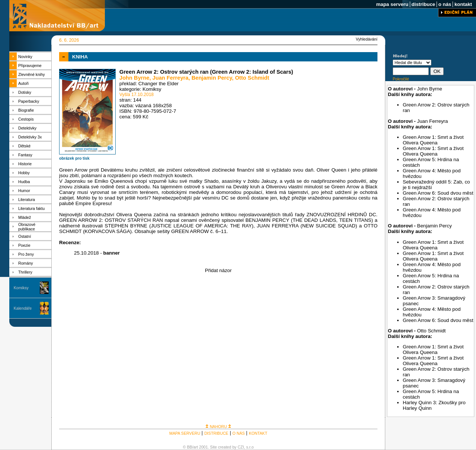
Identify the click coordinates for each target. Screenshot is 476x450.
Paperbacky (29, 101)
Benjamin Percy (212, 78)
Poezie (24, 245)
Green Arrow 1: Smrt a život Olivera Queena (433, 140)
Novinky (25, 57)
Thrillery (25, 272)
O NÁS (239, 433)
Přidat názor (218, 270)
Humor (24, 191)
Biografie (26, 110)
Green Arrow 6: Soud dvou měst (438, 193)
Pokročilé (401, 79)
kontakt (463, 4)
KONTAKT (258, 433)
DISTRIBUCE (216, 433)
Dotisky (25, 92)
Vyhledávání (367, 39)
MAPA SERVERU (185, 433)
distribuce (423, 4)
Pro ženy (26, 254)
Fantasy (25, 155)
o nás (445, 4)
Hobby (24, 173)
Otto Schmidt (252, 78)
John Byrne (134, 78)
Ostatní (25, 236)
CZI (241, 447)
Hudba (24, 182)
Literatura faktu (31, 208)
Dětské (24, 146)
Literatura (27, 200)
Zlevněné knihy (32, 74)
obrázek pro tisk (74, 158)
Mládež (25, 217)
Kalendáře (23, 308)
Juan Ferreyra (171, 78)
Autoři (23, 83)
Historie (25, 164)
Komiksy (21, 288)
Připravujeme (30, 66)
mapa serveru (392, 4)
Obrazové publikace (27, 227)
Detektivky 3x (30, 137)
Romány (26, 263)
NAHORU (218, 427)
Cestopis (26, 119)
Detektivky (27, 128)
